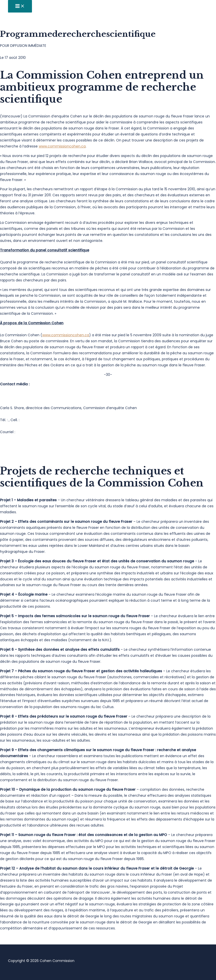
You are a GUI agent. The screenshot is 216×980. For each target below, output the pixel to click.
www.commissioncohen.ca (62, 146)
